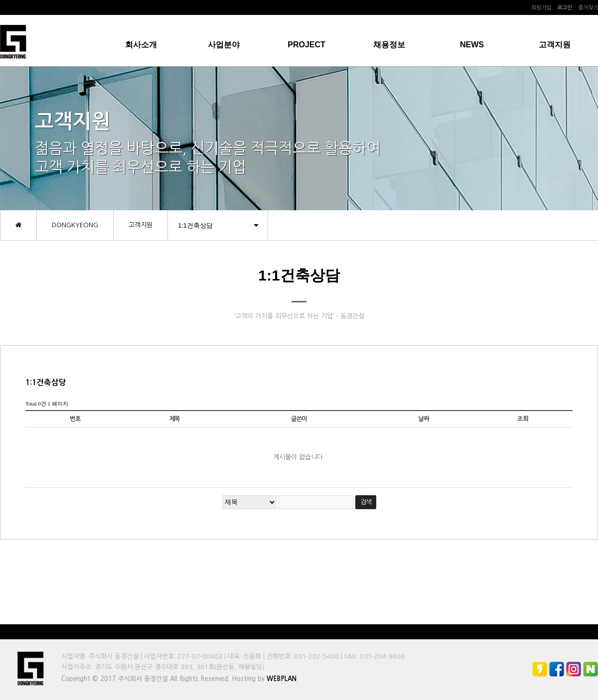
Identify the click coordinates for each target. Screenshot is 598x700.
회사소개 (141, 45)
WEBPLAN (282, 679)
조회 (523, 419)
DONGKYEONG (75, 225)
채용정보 (389, 45)
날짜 (424, 419)
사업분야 (224, 45)
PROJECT (306, 45)
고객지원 (555, 45)
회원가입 (541, 8)
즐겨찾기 (588, 8)
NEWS (472, 45)
